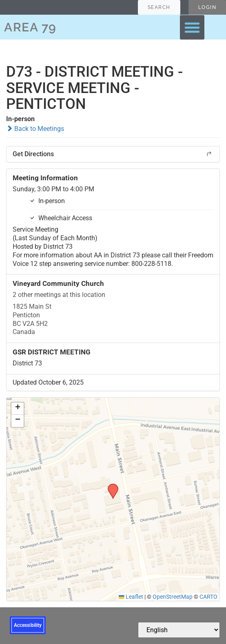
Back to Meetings (35, 129)
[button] (192, 27)
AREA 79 (30, 27)
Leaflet (131, 597)
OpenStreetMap (173, 597)
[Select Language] (179, 630)
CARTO (208, 597)
